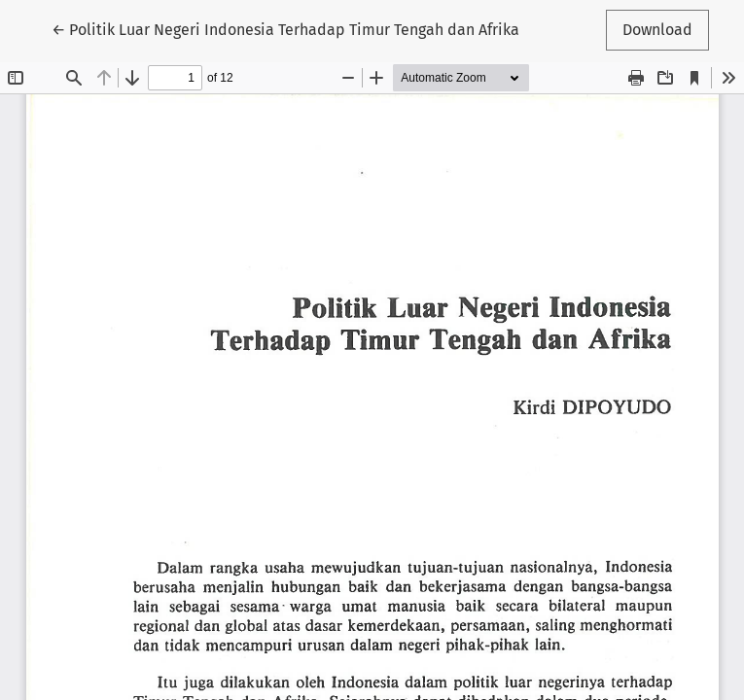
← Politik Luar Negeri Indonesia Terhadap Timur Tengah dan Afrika (285, 28)
